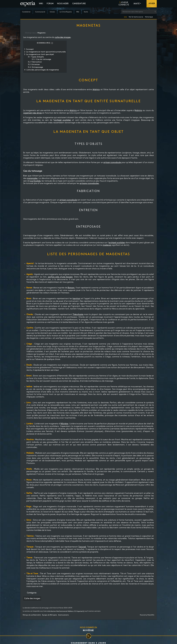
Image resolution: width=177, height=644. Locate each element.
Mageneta (41, 33)
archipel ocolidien (63, 120)
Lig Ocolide (35, 181)
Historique (149, 16)
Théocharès (78, 314)
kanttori (77, 299)
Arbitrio (96, 90)
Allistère (64, 424)
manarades (32, 178)
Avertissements (64, 615)
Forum (50, 4)
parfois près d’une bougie (60, 277)
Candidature (79, 4)
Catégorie (32, 593)
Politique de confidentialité (32, 615)
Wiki (41, 4)
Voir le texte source (136, 16)
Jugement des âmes (33, 113)
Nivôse (88, 630)
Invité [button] (137, 4)
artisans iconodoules (89, 183)
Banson (71, 288)
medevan (107, 245)
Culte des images (32, 598)
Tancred (82, 547)
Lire (125, 16)
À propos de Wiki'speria (49, 615)
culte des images (63, 37)
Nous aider (63, 4)
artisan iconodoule (112, 163)
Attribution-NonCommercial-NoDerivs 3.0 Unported (65, 611)
